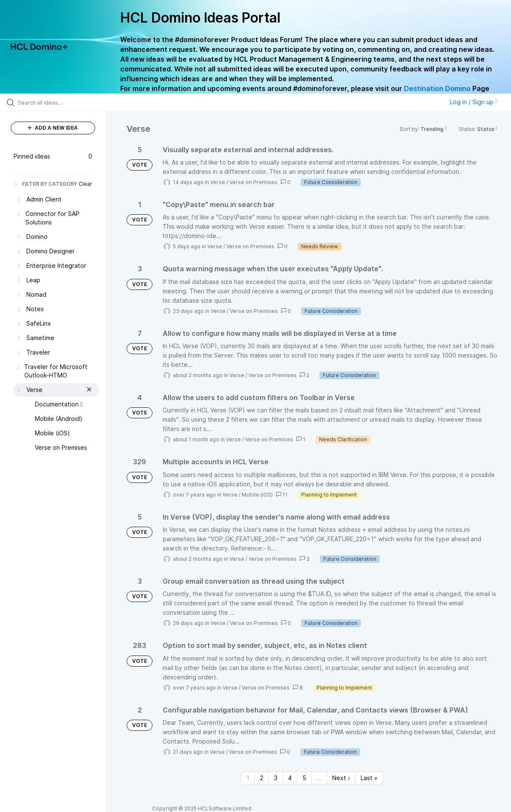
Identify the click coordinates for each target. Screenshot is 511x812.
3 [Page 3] (276, 778)
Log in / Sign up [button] (474, 102)
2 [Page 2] (262, 778)
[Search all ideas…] (62, 102)
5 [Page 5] (304, 778)
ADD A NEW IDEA (53, 128)
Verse (218, 182)
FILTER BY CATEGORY (45, 184)
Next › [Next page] (341, 778)
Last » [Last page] (369, 778)
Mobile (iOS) (257, 495)
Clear (85, 184)
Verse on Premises (253, 182)
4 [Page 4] (290, 778)
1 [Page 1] (248, 778)
